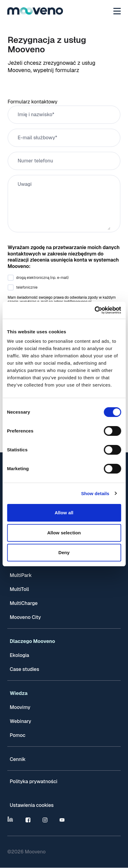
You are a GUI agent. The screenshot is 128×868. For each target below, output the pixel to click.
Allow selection (64, 533)
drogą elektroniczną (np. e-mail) (42, 278)
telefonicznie (27, 287)
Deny (64, 552)
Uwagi (25, 184)
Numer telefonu (35, 161)
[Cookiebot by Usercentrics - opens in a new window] (94, 310)
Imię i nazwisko (35, 115)
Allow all (64, 513)
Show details (95, 493)
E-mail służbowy (36, 138)
